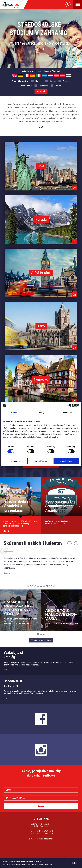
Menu (78, 4)
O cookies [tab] (68, 412)
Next (80, 505)
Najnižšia (37, 81)
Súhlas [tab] (14, 412)
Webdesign (43, 865)
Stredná (51, 81)
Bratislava (41, 818)
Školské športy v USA (34, 861)
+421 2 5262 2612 (45, 834)
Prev (2, 505)
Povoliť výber (41, 461)
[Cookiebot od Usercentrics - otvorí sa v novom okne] (68, 405)
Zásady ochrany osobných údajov (13, 861)
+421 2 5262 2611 (45, 831)
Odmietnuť (15, 461)
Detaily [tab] (41, 412)
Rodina (56, 86)
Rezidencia (41, 86)
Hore (74, 863)
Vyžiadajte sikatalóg (13, 655)
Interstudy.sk (20, 865)
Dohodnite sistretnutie (13, 683)
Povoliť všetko (67, 461)
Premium (64, 81)
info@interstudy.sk (45, 839)
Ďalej (41, 806)
